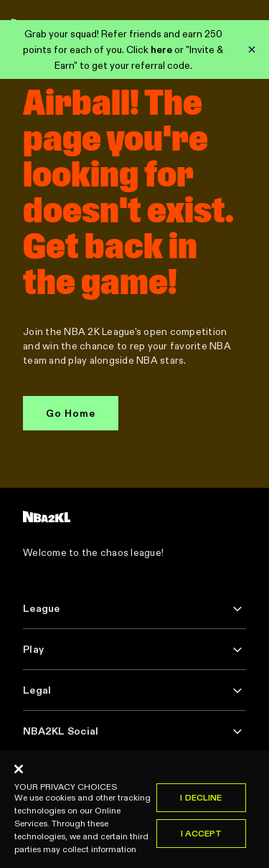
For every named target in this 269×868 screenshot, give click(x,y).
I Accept (202, 838)
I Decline (201, 801)
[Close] (19, 773)
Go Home (71, 413)
